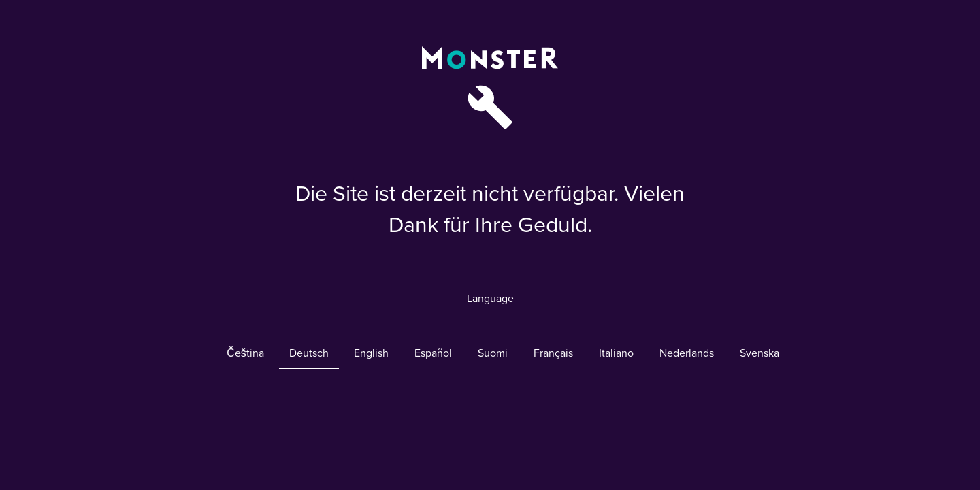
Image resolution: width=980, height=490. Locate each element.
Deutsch (309, 353)
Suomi (493, 353)
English (371, 353)
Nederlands (687, 353)
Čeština (245, 353)
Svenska (759, 353)
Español (433, 353)
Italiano (616, 353)
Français (553, 353)
